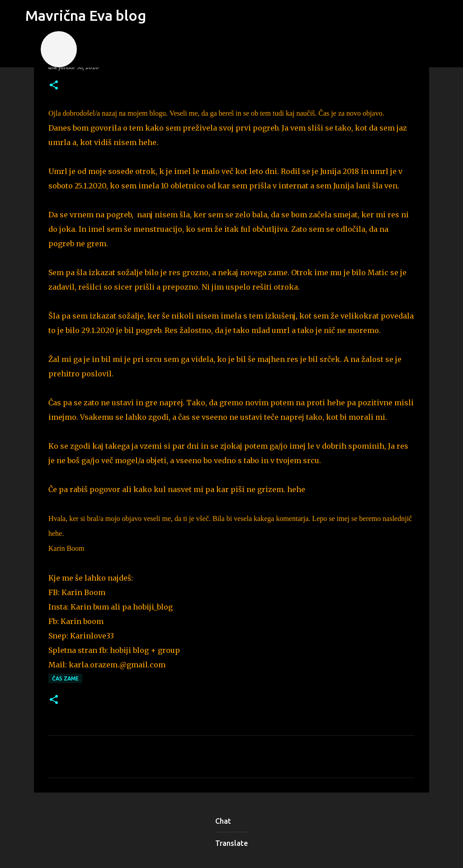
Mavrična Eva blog (86, 15)
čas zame (65, 678)
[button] (54, 86)
